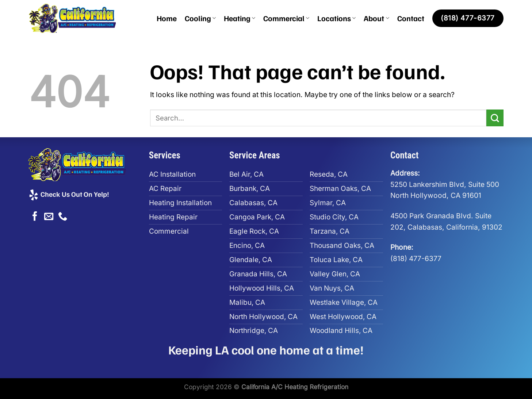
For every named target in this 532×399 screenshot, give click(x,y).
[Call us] (63, 217)
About (376, 18)
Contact (411, 18)
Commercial (286, 18)
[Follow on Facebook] (35, 217)
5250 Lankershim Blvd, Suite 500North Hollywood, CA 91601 (445, 184)
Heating (240, 18)
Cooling (200, 18)
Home (167, 18)
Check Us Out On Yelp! (69, 194)
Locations (336, 18)
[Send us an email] (49, 217)
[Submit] (495, 118)
